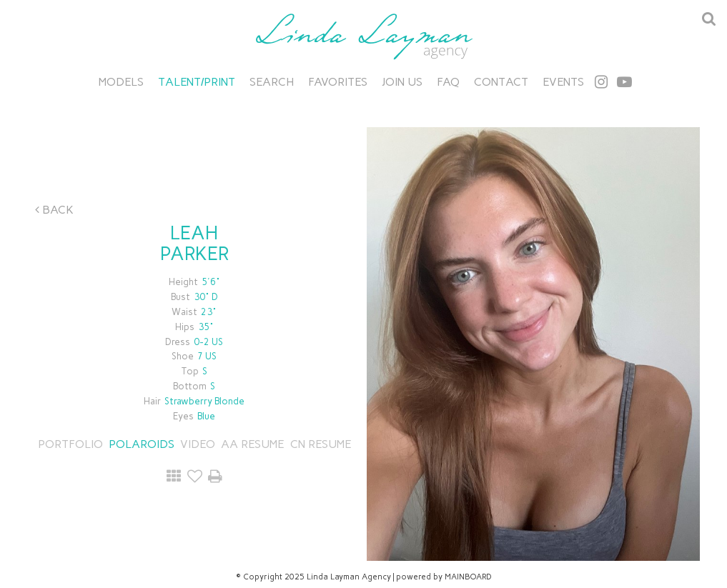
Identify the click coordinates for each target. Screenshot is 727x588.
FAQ (448, 82)
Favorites (338, 82)
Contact (501, 82)
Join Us (402, 82)
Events (563, 82)
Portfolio (70, 444)
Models (121, 82)
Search (272, 82)
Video (198, 444)
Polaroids (142, 444)
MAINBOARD (468, 577)
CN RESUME (319, 444)
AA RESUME (252, 444)
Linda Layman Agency (364, 36)
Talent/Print (197, 82)
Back (54, 210)
